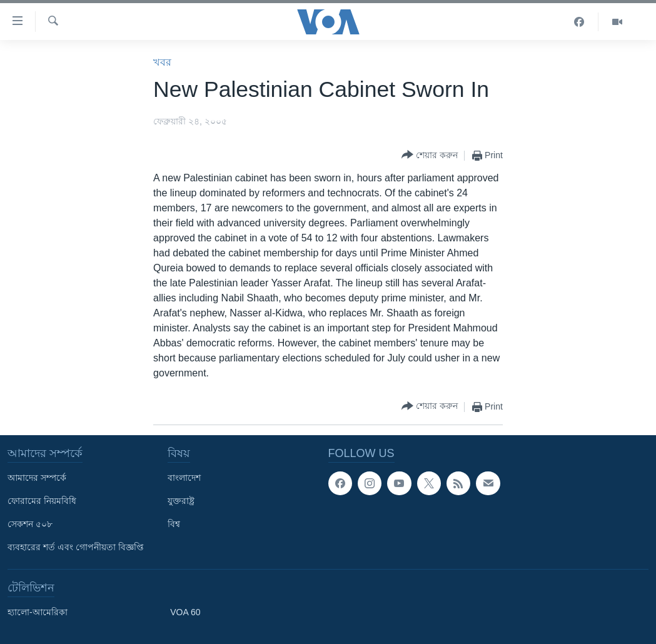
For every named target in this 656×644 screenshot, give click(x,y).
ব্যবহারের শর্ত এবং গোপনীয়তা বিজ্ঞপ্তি (76, 547)
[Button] (430, 155)
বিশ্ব (174, 524)
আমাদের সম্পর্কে (37, 478)
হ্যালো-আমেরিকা (38, 612)
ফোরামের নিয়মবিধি (42, 501)
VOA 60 (185, 612)
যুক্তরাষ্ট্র (181, 501)
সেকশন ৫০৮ (30, 524)
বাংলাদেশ (184, 478)
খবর (162, 62)
